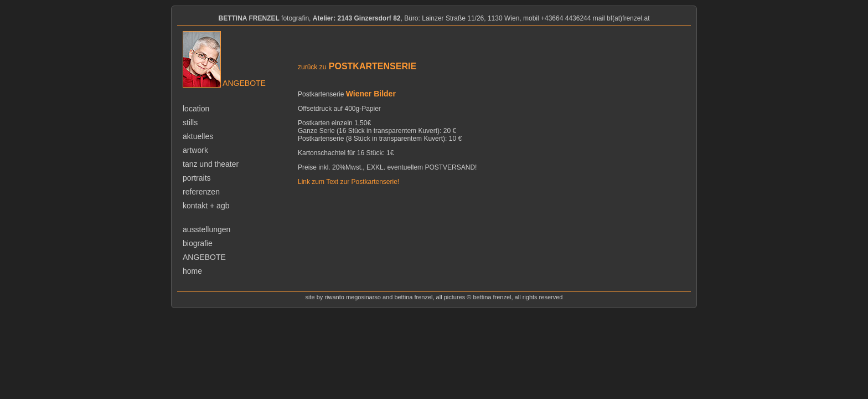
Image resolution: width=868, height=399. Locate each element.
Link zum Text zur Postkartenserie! (348, 182)
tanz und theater (211, 164)
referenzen (201, 192)
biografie (198, 243)
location (196, 109)
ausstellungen (206, 229)
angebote (204, 257)
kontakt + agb (206, 206)
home (192, 271)
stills (190, 122)
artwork (195, 150)
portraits (197, 178)
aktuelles (198, 136)
